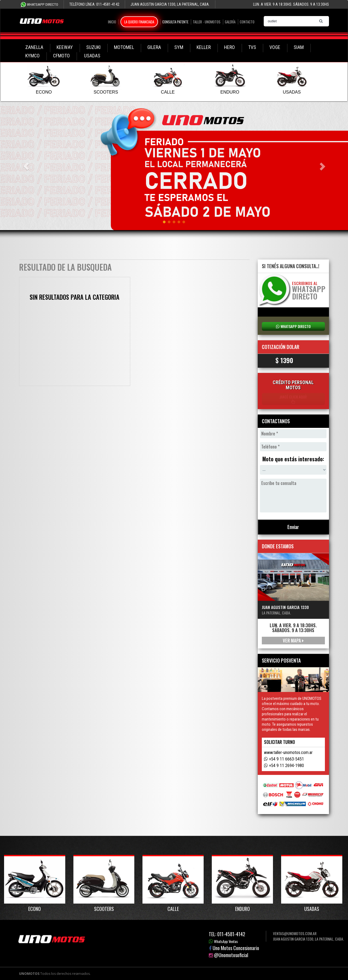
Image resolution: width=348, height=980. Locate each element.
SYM (179, 47)
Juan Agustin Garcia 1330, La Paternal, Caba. (308, 939)
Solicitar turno (279, 742)
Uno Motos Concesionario (236, 948)
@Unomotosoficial (231, 955)
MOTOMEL (124, 47)
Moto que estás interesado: (293, 459)
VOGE (275, 47)
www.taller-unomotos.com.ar (288, 752)
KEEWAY (65, 47)
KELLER (204, 47)
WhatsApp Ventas (226, 941)
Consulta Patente (175, 22)
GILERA (154, 47)
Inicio (112, 22)
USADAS (92, 56)
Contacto (247, 22)
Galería (230, 22)
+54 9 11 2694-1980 (286, 766)
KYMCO (32, 56)
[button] (26, 166)
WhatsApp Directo (43, 4)
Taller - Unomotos (207, 22)
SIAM (299, 47)
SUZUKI (93, 47)
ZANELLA (34, 47)
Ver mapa (293, 640)
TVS (252, 47)
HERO (229, 47)
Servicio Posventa (281, 660)
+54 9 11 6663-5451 (286, 759)
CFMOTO (61, 56)
